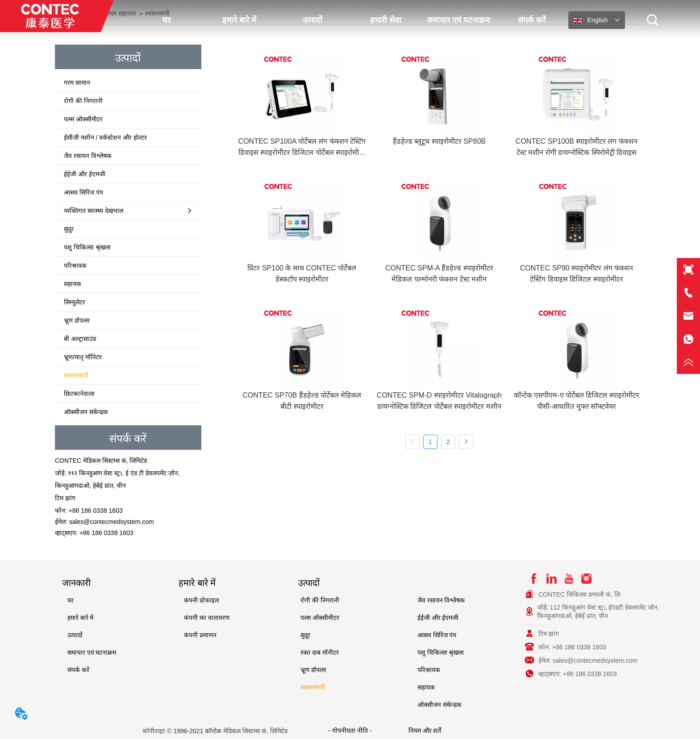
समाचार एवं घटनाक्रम (459, 20)
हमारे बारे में (239, 20)
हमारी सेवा (386, 20)
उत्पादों (312, 20)
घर (167, 20)
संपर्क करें (532, 20)
